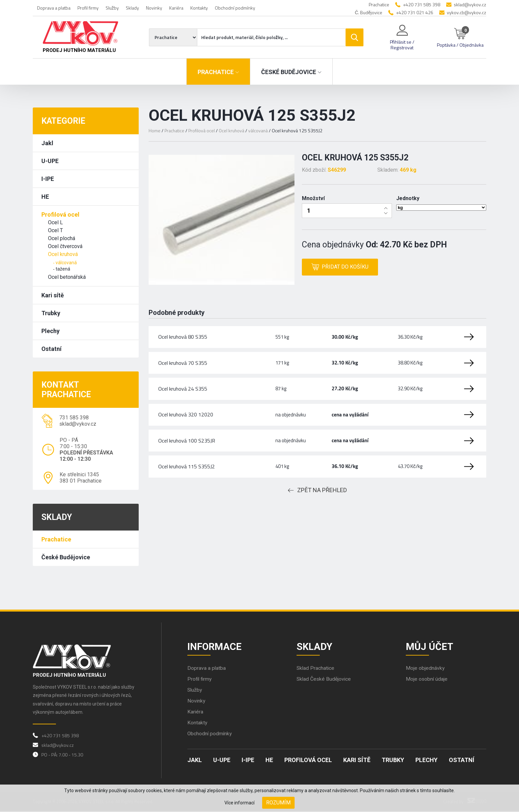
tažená (63, 269)
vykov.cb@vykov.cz (467, 12)
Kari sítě (53, 295)
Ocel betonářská (67, 277)
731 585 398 (74, 418)
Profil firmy (88, 8)
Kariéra (176, 8)
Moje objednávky (425, 669)
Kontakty (199, 8)
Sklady (132, 8)
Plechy (50, 331)
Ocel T (55, 230)
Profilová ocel (60, 214)
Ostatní (51, 349)
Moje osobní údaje (427, 680)
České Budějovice (66, 557)
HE (45, 197)
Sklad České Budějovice (324, 680)
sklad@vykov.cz (470, 4)
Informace (215, 647)
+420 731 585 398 (422, 4)
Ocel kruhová (63, 254)
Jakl (47, 143)
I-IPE (48, 179)
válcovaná (66, 263)
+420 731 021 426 (415, 12)
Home (155, 130)
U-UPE (50, 161)
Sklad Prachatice (316, 669)
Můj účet (430, 647)
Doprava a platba (54, 8)
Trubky (51, 313)
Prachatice (56, 539)
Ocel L (55, 222)
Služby (112, 8)
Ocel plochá (62, 238)
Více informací (239, 803)
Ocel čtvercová (65, 246)
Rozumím (278, 803)
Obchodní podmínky (235, 8)
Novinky (154, 8)
